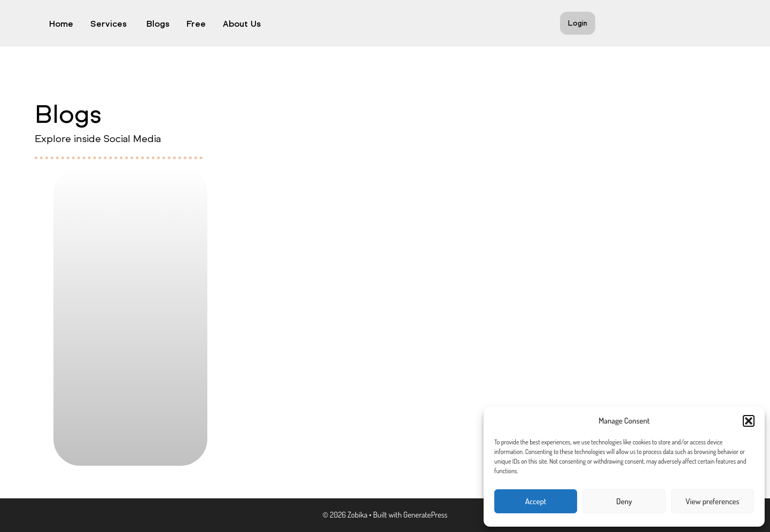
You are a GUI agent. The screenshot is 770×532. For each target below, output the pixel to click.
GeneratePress (426, 515)
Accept (536, 501)
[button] (749, 421)
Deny (624, 501)
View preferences (712, 501)
